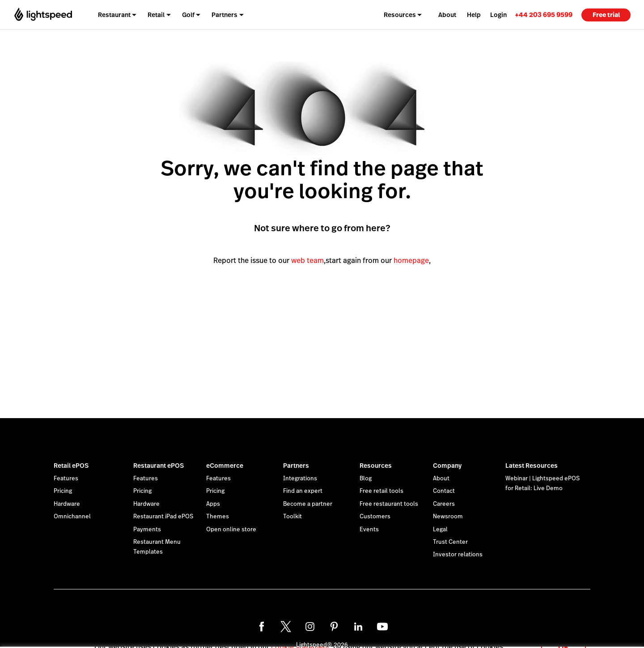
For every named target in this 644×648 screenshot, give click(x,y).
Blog (366, 479)
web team (307, 260)
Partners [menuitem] (225, 15)
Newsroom (448, 517)
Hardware (67, 504)
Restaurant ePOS (159, 466)
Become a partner (308, 504)
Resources (376, 466)
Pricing (63, 491)
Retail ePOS (71, 466)
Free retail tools (381, 491)
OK (563, 636)
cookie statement (300, 636)
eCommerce (225, 466)
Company (447, 466)
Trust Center (450, 542)
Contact (444, 491)
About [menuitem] (447, 15)
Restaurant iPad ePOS (163, 517)
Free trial (606, 15)
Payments (147, 529)
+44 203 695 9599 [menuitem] (544, 15)
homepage (411, 260)
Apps (213, 504)
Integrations (300, 479)
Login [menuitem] (498, 15)
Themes (218, 517)
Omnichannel (72, 517)
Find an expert (303, 491)
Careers (444, 504)
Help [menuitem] (474, 15)
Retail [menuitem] (156, 15)
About (441, 479)
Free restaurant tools (389, 504)
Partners (296, 466)
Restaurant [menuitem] (114, 15)
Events (369, 529)
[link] (544, 15)
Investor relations (458, 555)
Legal (440, 529)
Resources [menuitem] (400, 15)
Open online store (231, 529)
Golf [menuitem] (188, 15)
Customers (375, 517)
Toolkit (292, 517)
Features (66, 479)
